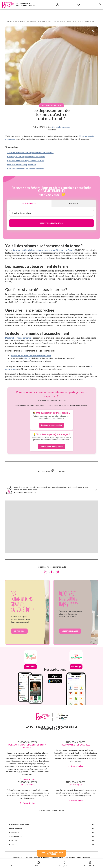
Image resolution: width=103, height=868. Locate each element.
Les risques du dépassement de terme (26, 156)
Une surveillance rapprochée (22, 165)
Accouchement (20, 21)
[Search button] (100, 5)
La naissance (32, 21)
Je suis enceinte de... (29, 204)
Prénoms (13, 841)
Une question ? (18, 858)
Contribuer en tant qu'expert (51, 447)
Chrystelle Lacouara (61, 127)
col (12, 299)
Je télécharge (30, 667)
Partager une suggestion (51, 425)
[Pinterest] (58, 572)
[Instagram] (45, 572)
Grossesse (14, 833)
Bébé (11, 845)
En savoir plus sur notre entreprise (51, 810)
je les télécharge (70, 631)
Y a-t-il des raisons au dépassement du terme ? (30, 152)
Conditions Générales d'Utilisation (37, 858)
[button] (13, 863)
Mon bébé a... (74, 204)
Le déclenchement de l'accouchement (26, 169)
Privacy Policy (70, 858)
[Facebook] (51, 572)
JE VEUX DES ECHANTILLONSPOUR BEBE (51, 853)
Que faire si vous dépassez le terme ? (26, 160)
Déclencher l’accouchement (19, 338)
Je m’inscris (19, 631)
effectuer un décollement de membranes (31, 355)
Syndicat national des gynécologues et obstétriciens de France (44, 250)
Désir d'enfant (16, 829)
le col (28, 358)
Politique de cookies (83, 858)
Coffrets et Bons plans (19, 824)
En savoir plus (29, 779)
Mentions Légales (57, 858)
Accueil (10, 21)
